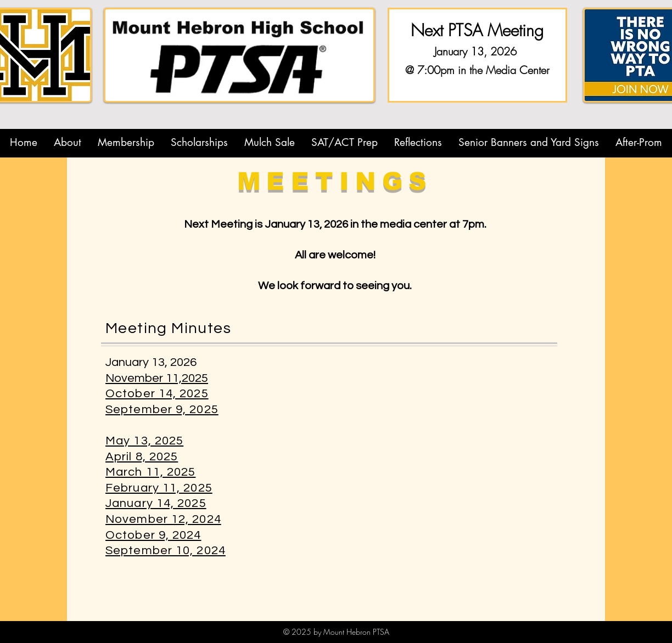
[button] (68, 142)
